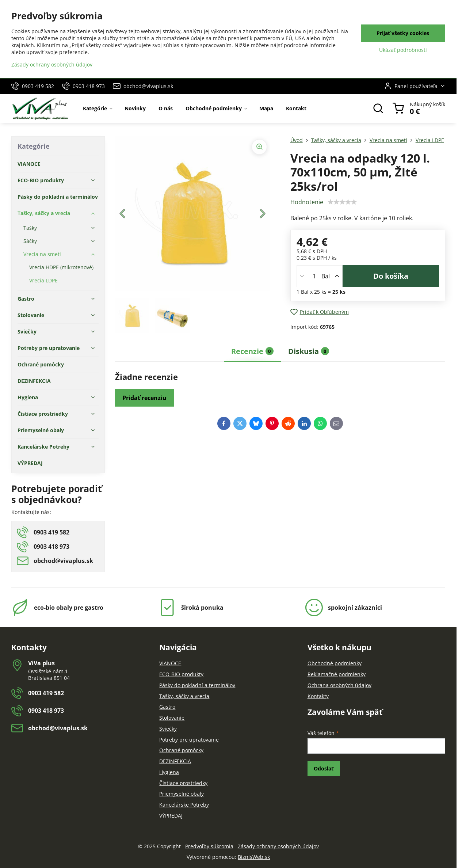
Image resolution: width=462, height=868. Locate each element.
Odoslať (324, 768)
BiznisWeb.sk (254, 857)
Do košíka (391, 276)
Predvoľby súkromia (209, 846)
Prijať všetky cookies (403, 33)
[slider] (342, 202)
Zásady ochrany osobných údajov (278, 846)
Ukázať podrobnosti (403, 50)
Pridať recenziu (144, 398)
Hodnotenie (307, 202)
